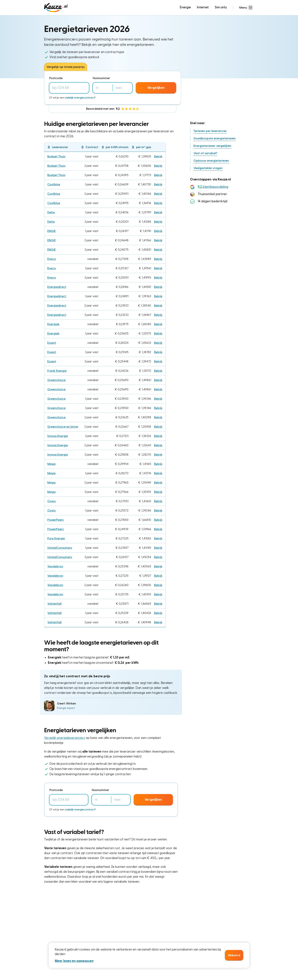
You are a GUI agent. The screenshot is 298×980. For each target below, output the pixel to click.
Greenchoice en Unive (63, 427)
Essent (52, 343)
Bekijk (158, 156)
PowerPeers (55, 520)
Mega (51, 464)
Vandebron (55, 566)
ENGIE (52, 231)
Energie (185, 7)
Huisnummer (101, 78)
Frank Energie (57, 371)
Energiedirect (57, 287)
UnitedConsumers (60, 548)
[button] (246, 8)
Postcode (56, 78)
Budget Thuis (56, 156)
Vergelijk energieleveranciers (65, 738)
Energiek (53, 324)
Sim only (221, 7)
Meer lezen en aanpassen (74, 961)
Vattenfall (54, 604)
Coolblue (54, 184)
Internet (203, 7)
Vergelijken (156, 88)
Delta (51, 212)
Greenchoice (56, 380)
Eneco (52, 259)
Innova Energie (58, 436)
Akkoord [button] (234, 955)
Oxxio (52, 501)
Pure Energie (56, 538)
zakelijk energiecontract (80, 98)
